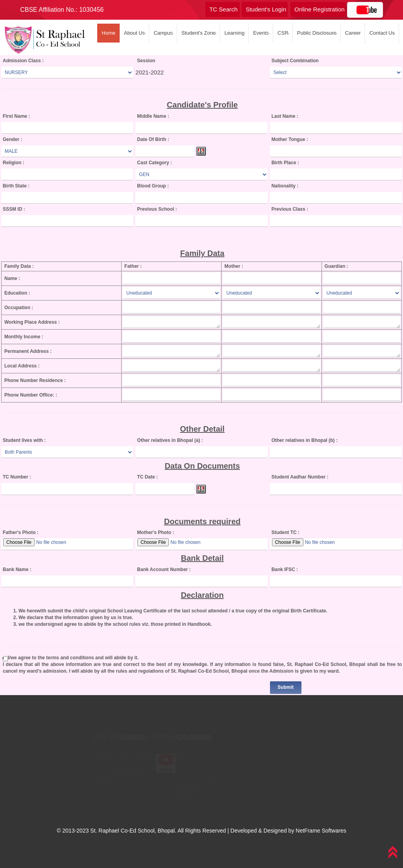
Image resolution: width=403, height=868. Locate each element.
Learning (233, 33)
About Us (133, 33)
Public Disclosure (315, 33)
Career (352, 33)
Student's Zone (197, 33)
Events (260, 33)
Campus (162, 33)
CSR (282, 33)
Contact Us (381, 33)
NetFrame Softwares (321, 831)
